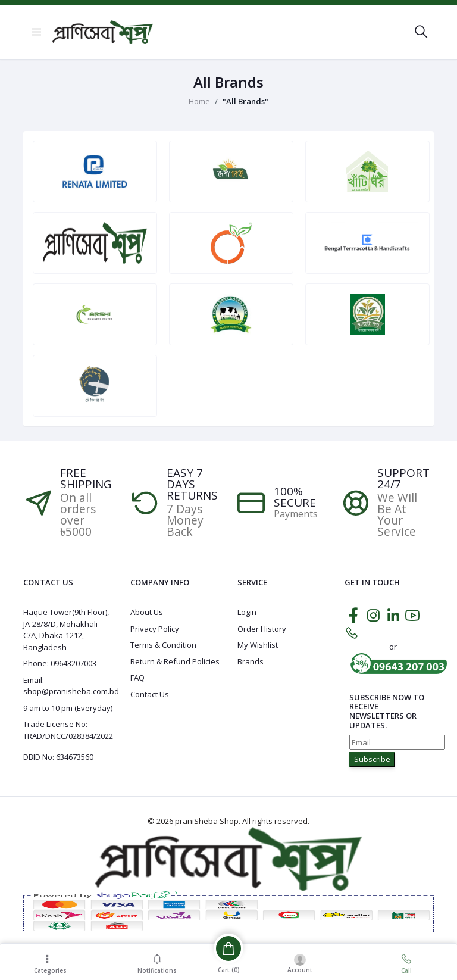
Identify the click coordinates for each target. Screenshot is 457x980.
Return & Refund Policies (175, 661)
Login (247, 612)
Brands (251, 661)
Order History (262, 629)
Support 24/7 (403, 479)
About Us (147, 612)
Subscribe (372, 759)
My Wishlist (258, 645)
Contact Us (150, 694)
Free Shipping (86, 479)
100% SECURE (295, 497)
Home (199, 101)
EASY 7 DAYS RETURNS (192, 484)
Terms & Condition (163, 645)
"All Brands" (245, 101)
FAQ (137, 678)
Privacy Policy (155, 629)
